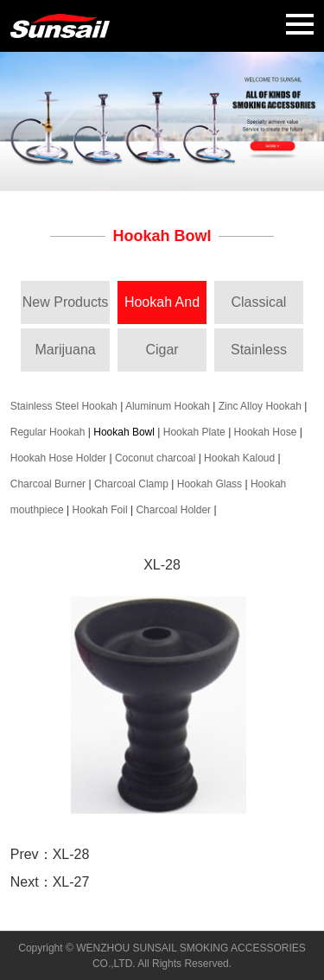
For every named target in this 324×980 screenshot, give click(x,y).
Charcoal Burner (48, 484)
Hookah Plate (194, 432)
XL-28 (71, 854)
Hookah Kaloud (239, 458)
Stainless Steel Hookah (64, 406)
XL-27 (71, 882)
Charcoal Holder (173, 510)
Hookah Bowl (124, 432)
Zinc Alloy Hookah (260, 406)
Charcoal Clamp (131, 484)
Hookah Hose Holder (58, 458)
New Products (66, 302)
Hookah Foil (100, 510)
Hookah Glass (210, 484)
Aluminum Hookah (168, 406)
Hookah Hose (266, 432)
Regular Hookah (48, 432)
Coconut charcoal (155, 458)
